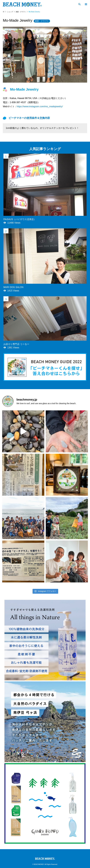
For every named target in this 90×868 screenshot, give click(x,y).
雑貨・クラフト (42, 21)
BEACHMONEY (39, 864)
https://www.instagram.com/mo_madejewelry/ (40, 106)
